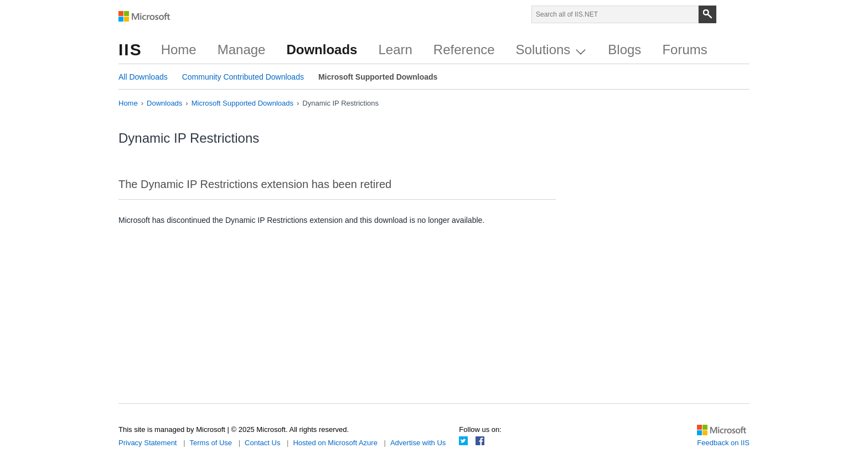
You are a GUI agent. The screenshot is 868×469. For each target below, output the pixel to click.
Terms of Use (211, 443)
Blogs (624, 49)
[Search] (707, 14)
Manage (242, 49)
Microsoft (144, 17)
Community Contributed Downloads (243, 77)
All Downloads (143, 77)
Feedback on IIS (723, 443)
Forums (684, 49)
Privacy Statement (148, 443)
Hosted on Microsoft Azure (335, 443)
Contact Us (262, 443)
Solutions (551, 49)
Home (179, 49)
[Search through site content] (615, 14)
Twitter (463, 441)
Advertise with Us (418, 443)
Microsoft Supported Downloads (378, 77)
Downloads (322, 49)
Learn (395, 49)
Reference (464, 49)
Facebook (480, 441)
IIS (130, 49)
